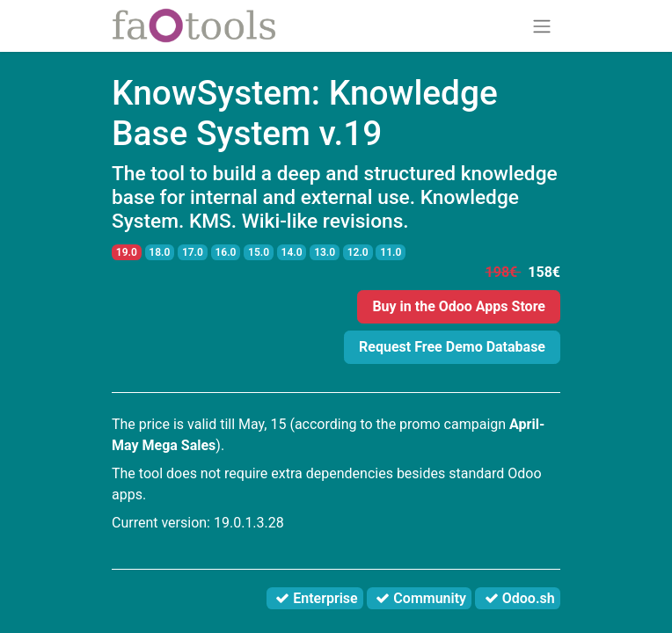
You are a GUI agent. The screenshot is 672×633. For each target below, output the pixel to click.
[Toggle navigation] (542, 26)
